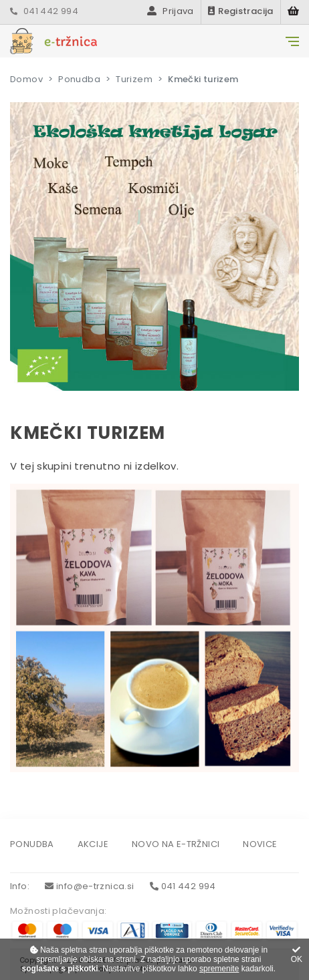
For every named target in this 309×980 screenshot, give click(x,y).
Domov (26, 79)
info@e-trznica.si (89, 886)
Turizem (134, 79)
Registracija (241, 11)
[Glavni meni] (292, 41)
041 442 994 (44, 11)
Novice (260, 845)
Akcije (93, 845)
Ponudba (79, 79)
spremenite (219, 969)
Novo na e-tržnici (176, 845)
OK (297, 955)
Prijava (170, 11)
